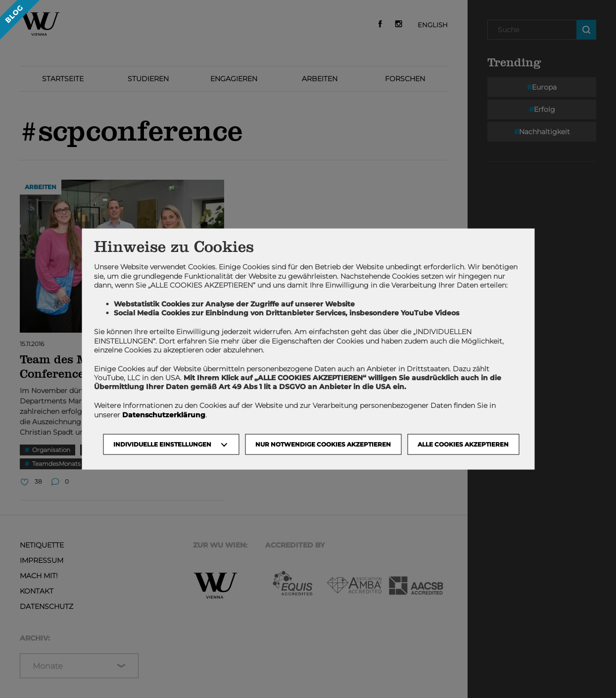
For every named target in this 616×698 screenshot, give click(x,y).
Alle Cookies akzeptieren (463, 444)
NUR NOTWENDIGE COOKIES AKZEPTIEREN (323, 444)
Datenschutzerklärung (164, 414)
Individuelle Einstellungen (162, 444)
